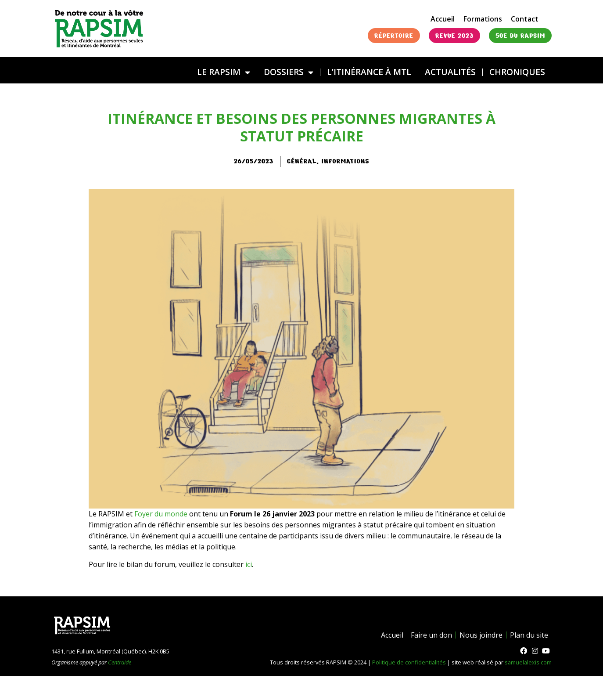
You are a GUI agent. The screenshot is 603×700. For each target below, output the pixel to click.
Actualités (450, 72)
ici (249, 564)
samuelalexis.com (528, 662)
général (302, 161)
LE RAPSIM (224, 72)
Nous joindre (481, 635)
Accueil (443, 19)
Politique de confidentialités (409, 662)
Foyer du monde (161, 514)
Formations (483, 19)
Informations (345, 161)
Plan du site (529, 635)
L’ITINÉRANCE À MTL (369, 72)
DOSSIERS (289, 72)
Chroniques (517, 72)
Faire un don (431, 635)
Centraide (120, 662)
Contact (525, 19)
